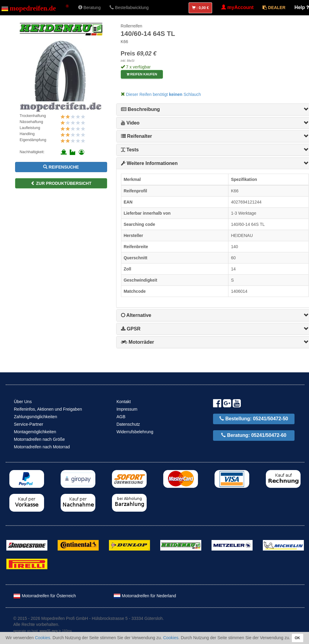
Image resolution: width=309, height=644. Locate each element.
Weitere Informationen (149, 163)
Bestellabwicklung (129, 8)
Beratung (89, 8)
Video (130, 123)
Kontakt (124, 402)
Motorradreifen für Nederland (145, 596)
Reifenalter (137, 136)
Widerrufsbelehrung (135, 432)
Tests (130, 150)
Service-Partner (29, 424)
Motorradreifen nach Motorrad (42, 447)
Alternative (136, 315)
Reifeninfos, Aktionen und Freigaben (48, 409)
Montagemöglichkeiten (35, 432)
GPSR (131, 329)
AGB (121, 417)
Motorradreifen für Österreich (45, 596)
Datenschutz (128, 424)
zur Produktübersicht (61, 183)
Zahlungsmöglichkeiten (35, 417)
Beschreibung (140, 109)
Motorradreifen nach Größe (39, 439)
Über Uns (23, 402)
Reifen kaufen (142, 74)
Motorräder (138, 342)
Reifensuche (61, 167)
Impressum (127, 409)
